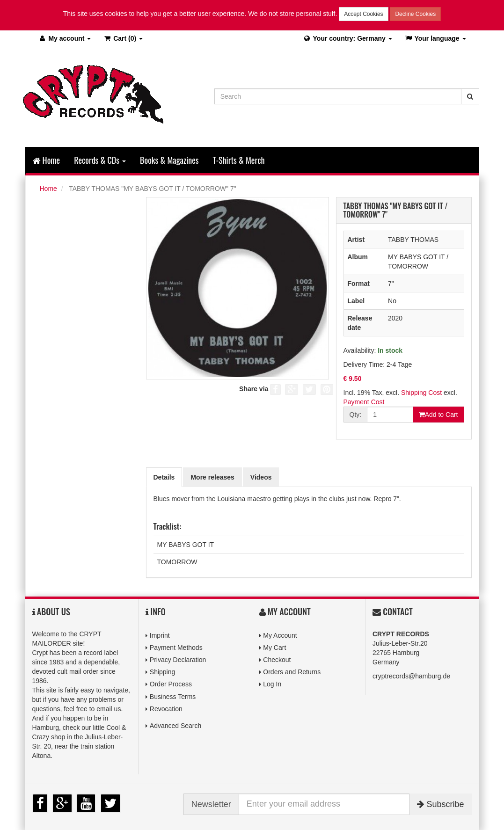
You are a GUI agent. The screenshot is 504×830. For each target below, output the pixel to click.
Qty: (356, 415)
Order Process (171, 684)
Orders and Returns (292, 672)
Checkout (277, 660)
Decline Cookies (415, 14)
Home (47, 160)
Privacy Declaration (178, 660)
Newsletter (211, 804)
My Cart (274, 648)
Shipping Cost (421, 393)
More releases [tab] (212, 477)
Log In (272, 684)
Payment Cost (364, 402)
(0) (123, 38)
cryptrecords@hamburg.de (411, 676)
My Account (280, 635)
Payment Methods (176, 648)
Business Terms (173, 696)
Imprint (160, 635)
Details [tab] (164, 477)
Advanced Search (176, 726)
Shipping (163, 672)
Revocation (166, 709)
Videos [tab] (261, 477)
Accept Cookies (363, 14)
